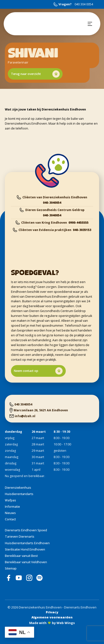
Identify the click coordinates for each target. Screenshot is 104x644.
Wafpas (10, 500)
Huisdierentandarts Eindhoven (27, 543)
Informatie (12, 507)
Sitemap (11, 568)
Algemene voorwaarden (52, 617)
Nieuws (10, 513)
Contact (10, 519)
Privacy (52, 612)
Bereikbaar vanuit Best (21, 556)
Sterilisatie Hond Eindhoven (25, 549)
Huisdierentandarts (19, 494)
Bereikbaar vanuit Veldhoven (26, 562)
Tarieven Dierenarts (20, 537)
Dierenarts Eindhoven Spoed (26, 530)
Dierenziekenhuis (18, 488)
